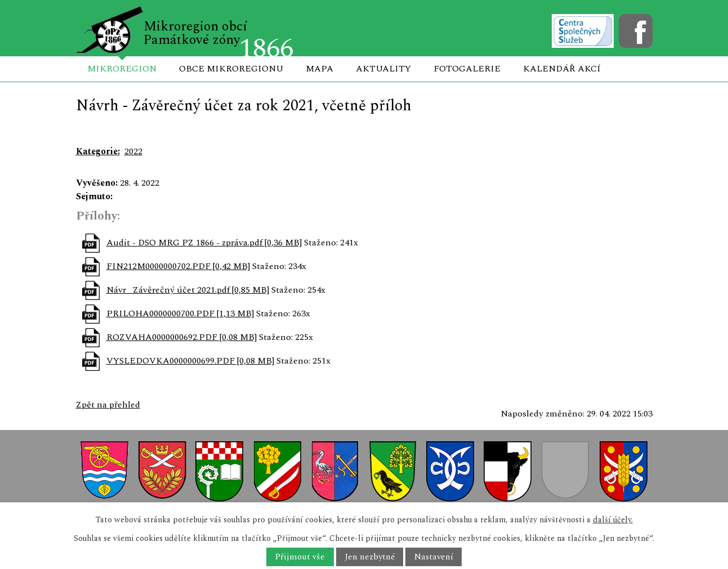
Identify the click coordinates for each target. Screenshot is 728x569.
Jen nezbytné (370, 557)
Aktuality (383, 69)
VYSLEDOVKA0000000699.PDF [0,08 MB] (190, 361)
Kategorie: (98, 151)
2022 (133, 151)
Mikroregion (122, 69)
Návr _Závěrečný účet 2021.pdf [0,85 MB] (188, 290)
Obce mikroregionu (231, 69)
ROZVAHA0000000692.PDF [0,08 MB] (182, 337)
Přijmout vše (300, 557)
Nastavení (434, 557)
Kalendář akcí (562, 69)
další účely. (613, 520)
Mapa (320, 69)
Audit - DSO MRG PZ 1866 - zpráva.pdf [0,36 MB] (204, 243)
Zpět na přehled (108, 405)
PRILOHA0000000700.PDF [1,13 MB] (180, 313)
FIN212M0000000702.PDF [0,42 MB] (178, 266)
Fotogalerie (467, 69)
